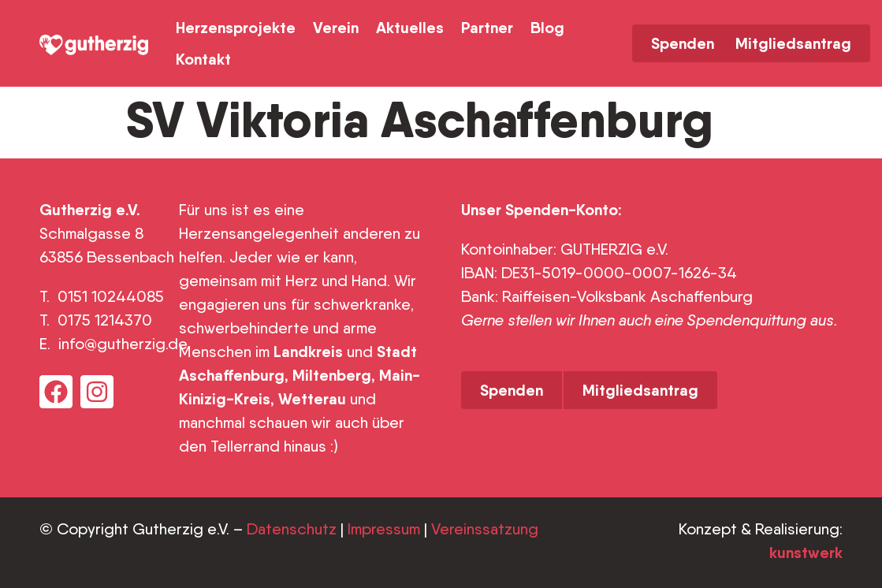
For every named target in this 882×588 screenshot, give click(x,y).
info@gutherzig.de (123, 344)
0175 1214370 (107, 320)
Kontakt (203, 59)
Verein (336, 27)
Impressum (384, 529)
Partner (487, 27)
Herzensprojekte (236, 27)
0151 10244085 (111, 296)
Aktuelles (410, 27)
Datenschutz (292, 529)
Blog (547, 27)
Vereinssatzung (485, 529)
